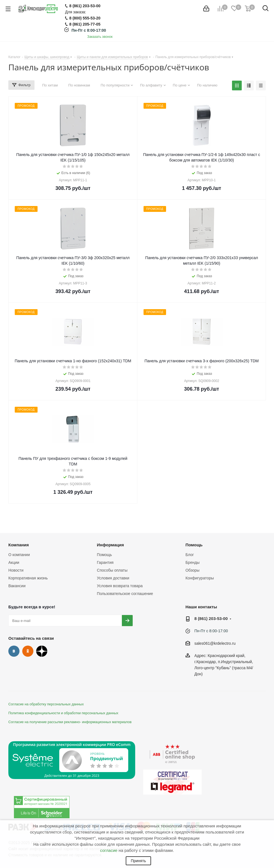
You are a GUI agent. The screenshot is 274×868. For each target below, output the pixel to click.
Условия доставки (113, 578)
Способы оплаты (112, 570)
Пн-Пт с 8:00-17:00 (89, 30)
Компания (19, 545)
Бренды (193, 562)
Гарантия (105, 562)
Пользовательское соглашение (125, 594)
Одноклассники (28, 651)
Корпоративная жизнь (28, 578)
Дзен (42, 651)
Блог (190, 555)
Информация (110, 545)
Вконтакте (14, 651)
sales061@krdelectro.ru (215, 643)
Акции (14, 562)
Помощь (104, 555)
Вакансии (17, 586)
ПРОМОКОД (26, 106)
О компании (19, 555)
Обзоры (193, 570)
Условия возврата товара (120, 586)
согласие (109, 850)
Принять (138, 861)
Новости (16, 570)
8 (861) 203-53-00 (211, 618)
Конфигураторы (200, 578)
